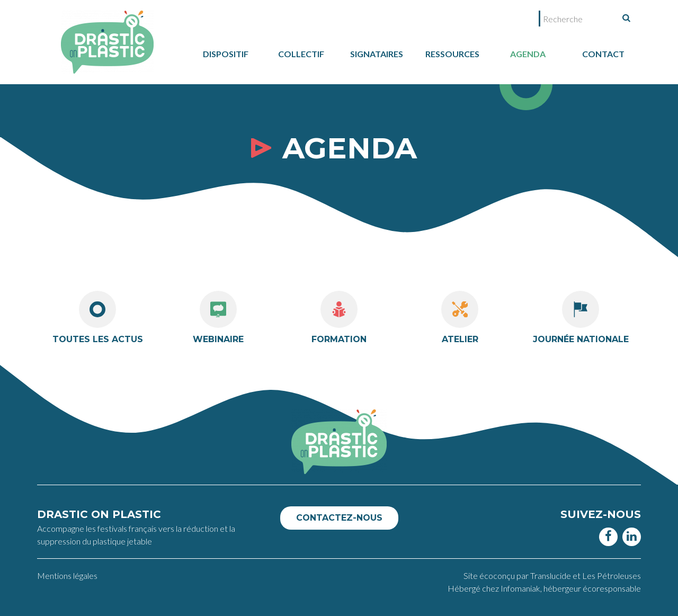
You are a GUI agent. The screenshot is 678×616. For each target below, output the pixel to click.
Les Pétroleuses (612, 575)
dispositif (226, 54)
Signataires (377, 54)
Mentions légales (67, 575)
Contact (603, 54)
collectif (301, 54)
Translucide (551, 575)
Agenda (528, 54)
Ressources (452, 54)
